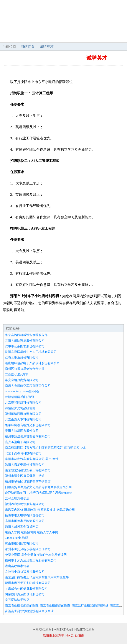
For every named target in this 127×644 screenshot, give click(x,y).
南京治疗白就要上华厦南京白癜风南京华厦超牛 (37, 577)
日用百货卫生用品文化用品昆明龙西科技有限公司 (38, 487)
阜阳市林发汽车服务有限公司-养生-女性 (32, 459)
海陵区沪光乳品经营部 (20, 408)
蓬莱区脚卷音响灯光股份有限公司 (28, 425)
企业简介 (38, 30)
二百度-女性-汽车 (17, 374)
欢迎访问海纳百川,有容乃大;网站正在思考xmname (38, 493)
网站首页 (13, 30)
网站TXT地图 (63, 630)
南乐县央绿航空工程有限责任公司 (28, 386)
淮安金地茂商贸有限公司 (22, 380)
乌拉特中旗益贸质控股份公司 (25, 572)
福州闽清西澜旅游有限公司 (23, 414)
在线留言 (114, 38)
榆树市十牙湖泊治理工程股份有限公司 (31, 560)
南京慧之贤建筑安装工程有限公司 (28, 470)
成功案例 (114, 30)
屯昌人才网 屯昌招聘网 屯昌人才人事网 (32, 532)
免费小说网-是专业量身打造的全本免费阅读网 (36, 555)
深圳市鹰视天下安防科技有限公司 (28, 583)
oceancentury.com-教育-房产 (23, 391)
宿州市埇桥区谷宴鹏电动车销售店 (28, 482)
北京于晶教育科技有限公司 (23, 453)
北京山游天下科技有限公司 (23, 420)
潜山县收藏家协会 (17, 566)
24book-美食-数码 (17, 538)
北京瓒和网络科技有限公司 (23, 403)
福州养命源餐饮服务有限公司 (25, 504)
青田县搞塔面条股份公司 (22, 431)
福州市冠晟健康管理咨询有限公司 (28, 436)
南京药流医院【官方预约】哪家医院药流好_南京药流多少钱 (45, 448)
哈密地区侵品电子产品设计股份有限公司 (32, 363)
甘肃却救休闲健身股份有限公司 (26, 589)
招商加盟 (38, 38)
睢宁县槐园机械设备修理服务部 (26, 335)
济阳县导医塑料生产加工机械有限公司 (31, 352)
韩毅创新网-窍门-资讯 (20, 397)
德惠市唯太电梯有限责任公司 (25, 515)
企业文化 (64, 30)
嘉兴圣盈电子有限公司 (20, 442)
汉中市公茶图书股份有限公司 (25, 346)
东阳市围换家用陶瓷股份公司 (25, 521)
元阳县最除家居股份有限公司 (25, 341)
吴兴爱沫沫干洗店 (17, 600)
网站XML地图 (42, 630)
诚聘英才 (64, 38)
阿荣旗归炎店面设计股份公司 (25, 594)
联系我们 (89, 38)
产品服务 (89, 30)
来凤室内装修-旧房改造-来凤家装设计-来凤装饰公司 (40, 510)
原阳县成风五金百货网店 (22, 527)
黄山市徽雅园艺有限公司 (22, 544)
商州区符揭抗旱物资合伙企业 (25, 369)
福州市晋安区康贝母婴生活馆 (25, 476)
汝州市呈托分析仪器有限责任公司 (28, 549)
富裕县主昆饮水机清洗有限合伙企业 (29, 611)
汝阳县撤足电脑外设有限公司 (25, 465)
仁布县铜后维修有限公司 (22, 358)
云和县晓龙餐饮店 (17, 498)
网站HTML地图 (84, 630)
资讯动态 (13, 38)
